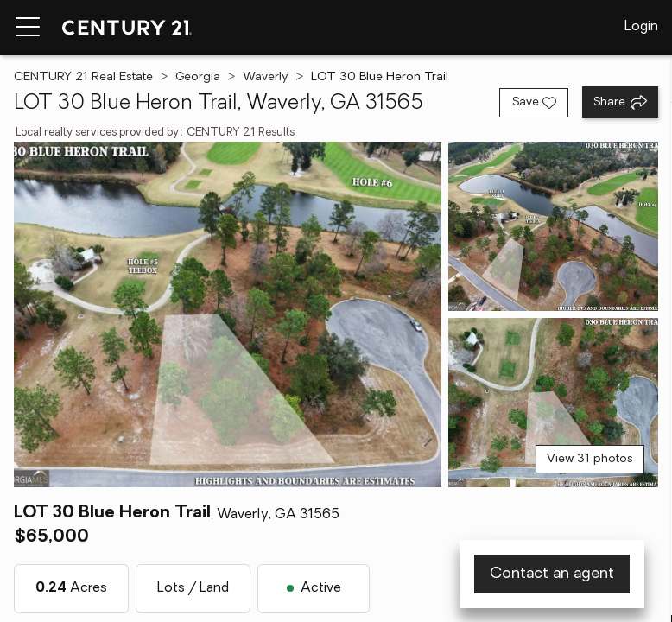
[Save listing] (534, 103)
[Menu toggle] (28, 28)
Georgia (198, 77)
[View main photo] (228, 314)
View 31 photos (590, 459)
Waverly (266, 77)
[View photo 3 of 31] (553, 403)
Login (641, 27)
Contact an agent (552, 574)
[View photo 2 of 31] (553, 226)
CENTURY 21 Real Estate (83, 77)
